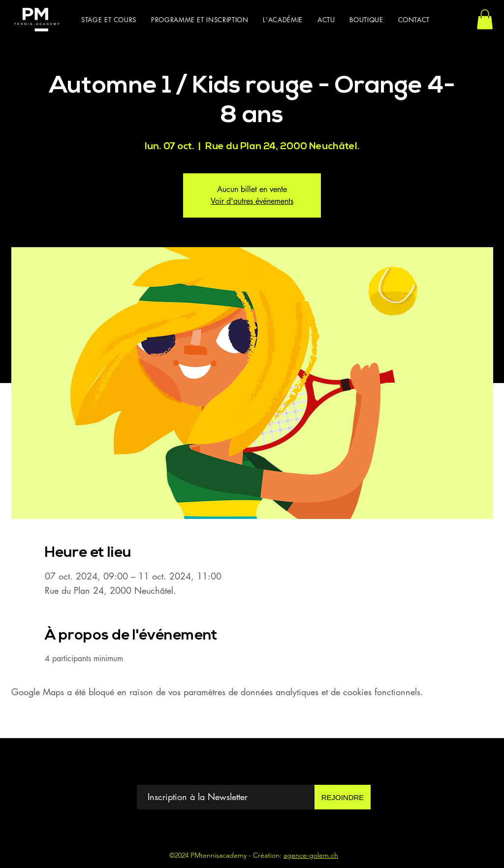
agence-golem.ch (311, 855)
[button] (109, 20)
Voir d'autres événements (252, 201)
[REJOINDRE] (343, 797)
